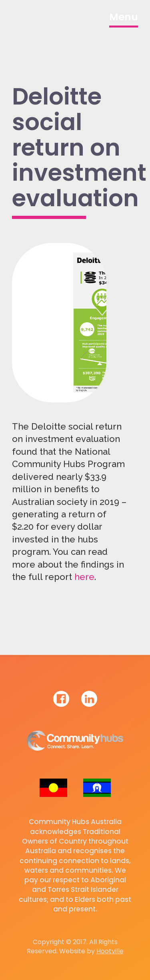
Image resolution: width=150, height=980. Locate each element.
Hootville (110, 951)
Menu (124, 17)
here (84, 577)
